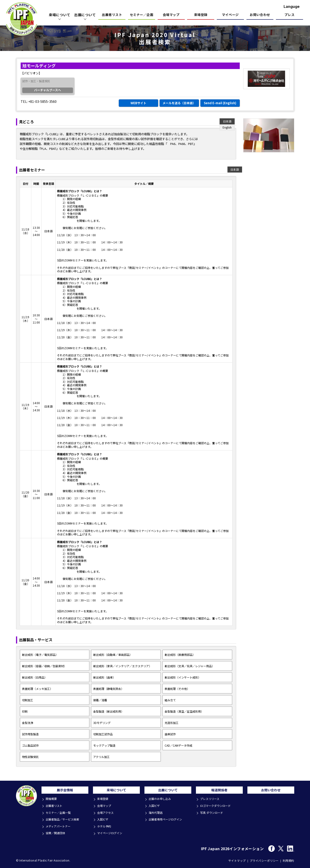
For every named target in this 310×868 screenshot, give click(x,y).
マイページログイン (111, 832)
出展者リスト (112, 15)
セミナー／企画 (142, 15)
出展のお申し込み (161, 801)
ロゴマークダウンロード (217, 807)
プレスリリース (211, 801)
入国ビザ (103, 820)
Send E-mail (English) (220, 103)
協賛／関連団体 (56, 832)
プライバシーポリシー (264, 859)
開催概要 (52, 801)
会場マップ (171, 15)
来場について (116, 791)
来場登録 (201, 15)
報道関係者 (219, 791)
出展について (168, 791)
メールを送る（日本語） (179, 103)
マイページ (230, 15)
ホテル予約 (105, 826)
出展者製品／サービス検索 (64, 820)
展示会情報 (65, 791)
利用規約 (288, 859)
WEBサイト (138, 103)
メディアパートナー (59, 826)
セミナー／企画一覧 (59, 813)
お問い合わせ (260, 15)
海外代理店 (156, 813)
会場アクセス (106, 813)
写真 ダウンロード (213, 813)
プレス (290, 15)
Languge (292, 6)
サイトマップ (237, 859)
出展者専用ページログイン (167, 820)
